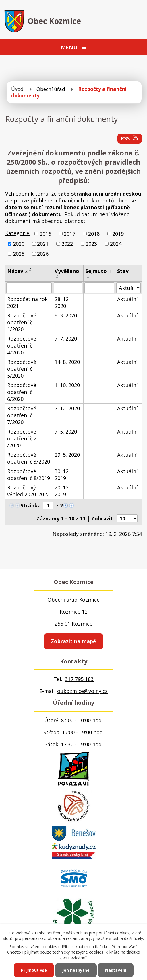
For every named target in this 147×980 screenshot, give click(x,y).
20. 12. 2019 (62, 491)
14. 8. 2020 (67, 362)
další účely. (134, 938)
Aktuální (127, 299)
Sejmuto (98, 271)
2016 (45, 234)
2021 (43, 244)
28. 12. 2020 (62, 302)
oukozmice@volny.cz (82, 691)
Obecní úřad (51, 89)
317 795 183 (79, 679)
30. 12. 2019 (62, 475)
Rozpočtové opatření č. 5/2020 (22, 369)
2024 (116, 244)
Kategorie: (18, 233)
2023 (91, 244)
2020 (19, 244)
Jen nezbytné (76, 970)
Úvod (17, 89)
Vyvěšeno (67, 271)
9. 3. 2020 (66, 315)
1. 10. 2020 (67, 385)
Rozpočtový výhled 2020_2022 (28, 491)
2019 (118, 234)
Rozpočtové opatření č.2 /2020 (22, 438)
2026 (43, 254)
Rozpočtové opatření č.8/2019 (29, 475)
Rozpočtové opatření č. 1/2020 (22, 322)
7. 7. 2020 (66, 339)
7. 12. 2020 (67, 408)
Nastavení (116, 970)
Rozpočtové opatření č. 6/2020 (22, 392)
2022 (67, 244)
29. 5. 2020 (67, 455)
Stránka (31, 505)
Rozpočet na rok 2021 (27, 302)
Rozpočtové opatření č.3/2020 (29, 458)
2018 (94, 234)
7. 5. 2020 (66, 432)
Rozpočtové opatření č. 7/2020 (22, 415)
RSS (130, 138)
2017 (69, 234)
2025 (19, 254)
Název (17, 271)
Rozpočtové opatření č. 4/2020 (22, 345)
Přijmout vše (34, 970)
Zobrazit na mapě (73, 641)
